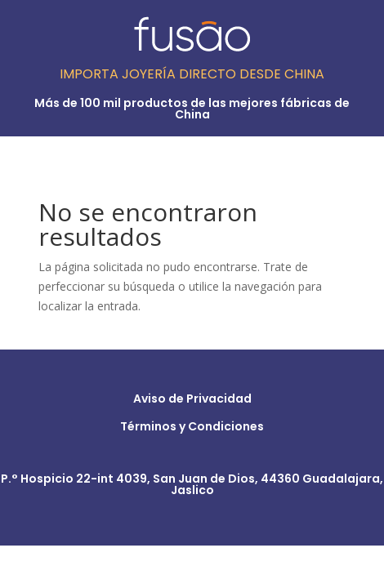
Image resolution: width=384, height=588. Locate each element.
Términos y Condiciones (192, 426)
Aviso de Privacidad (192, 399)
